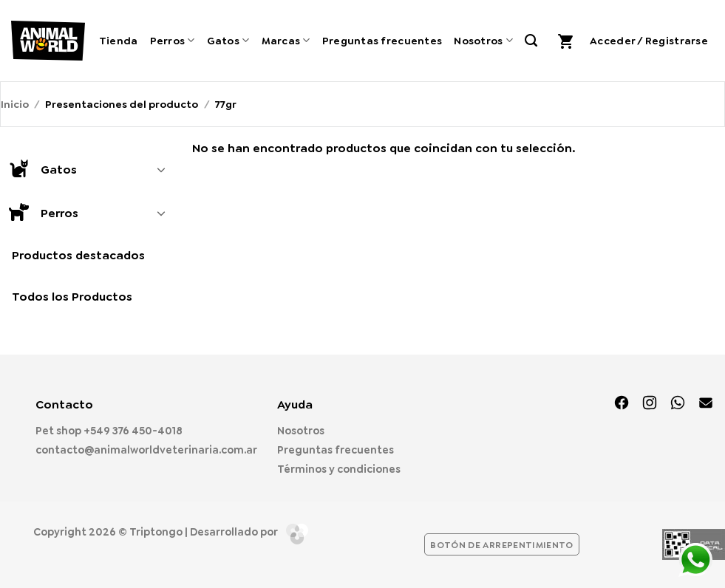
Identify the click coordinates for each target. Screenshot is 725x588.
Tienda (119, 41)
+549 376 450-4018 (133, 431)
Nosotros (483, 40)
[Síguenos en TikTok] (678, 404)
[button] (568, 41)
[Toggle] (161, 169)
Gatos (228, 40)
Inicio (15, 104)
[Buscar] (531, 41)
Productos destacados (78, 255)
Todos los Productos (72, 297)
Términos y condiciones (339, 469)
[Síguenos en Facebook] (622, 404)
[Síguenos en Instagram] (650, 404)
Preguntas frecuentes (382, 41)
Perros (173, 40)
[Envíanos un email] (706, 404)
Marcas (286, 40)
